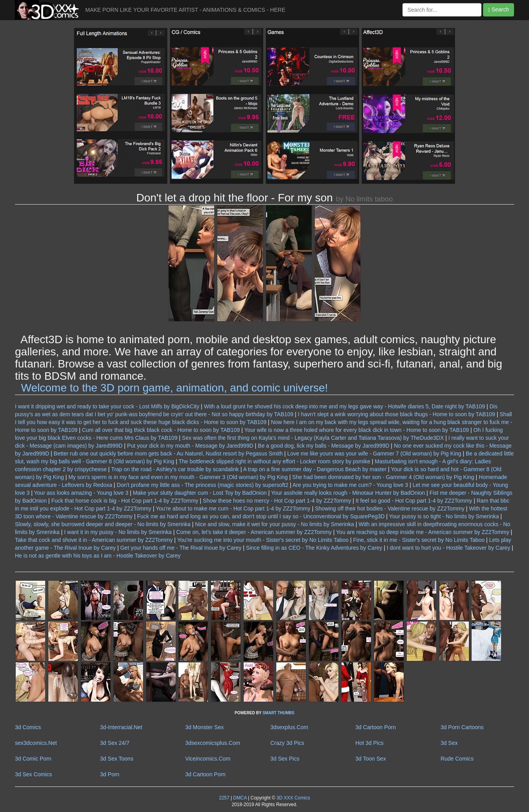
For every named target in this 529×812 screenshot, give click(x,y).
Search (499, 10)
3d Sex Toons (117, 759)
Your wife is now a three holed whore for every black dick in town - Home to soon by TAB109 (356, 430)
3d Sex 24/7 (115, 743)
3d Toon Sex (371, 759)
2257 (224, 798)
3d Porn (110, 774)
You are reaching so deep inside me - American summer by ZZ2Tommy (423, 532)
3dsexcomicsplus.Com (213, 743)
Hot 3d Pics (369, 743)
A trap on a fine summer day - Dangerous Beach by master (315, 469)
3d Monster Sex (204, 727)
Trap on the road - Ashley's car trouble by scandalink (175, 469)
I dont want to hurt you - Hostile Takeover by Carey (448, 548)
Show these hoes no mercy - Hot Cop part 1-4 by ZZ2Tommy (277, 501)
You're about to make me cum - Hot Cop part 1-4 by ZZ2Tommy (233, 508)
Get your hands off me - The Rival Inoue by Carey (181, 548)
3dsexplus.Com (289, 727)
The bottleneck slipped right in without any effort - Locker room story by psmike (275, 461)
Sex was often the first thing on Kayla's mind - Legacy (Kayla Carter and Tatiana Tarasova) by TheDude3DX (313, 438)
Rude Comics (457, 759)
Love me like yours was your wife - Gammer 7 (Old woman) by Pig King (374, 454)
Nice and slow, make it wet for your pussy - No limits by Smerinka (275, 524)
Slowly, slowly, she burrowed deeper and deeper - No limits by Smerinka (103, 524)
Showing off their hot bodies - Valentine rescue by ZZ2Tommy (390, 508)
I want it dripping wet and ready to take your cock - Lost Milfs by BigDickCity (107, 406)
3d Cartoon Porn (376, 727)
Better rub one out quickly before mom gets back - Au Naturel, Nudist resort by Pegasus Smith (168, 454)
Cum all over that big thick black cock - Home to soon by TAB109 (161, 430)
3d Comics (28, 727)
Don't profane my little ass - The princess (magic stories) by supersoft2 (203, 485)
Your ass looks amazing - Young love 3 (81, 493)
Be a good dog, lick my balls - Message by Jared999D (324, 446)
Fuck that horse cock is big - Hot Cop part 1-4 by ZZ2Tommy (125, 501)
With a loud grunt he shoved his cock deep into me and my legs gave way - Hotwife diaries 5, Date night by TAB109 (344, 406)
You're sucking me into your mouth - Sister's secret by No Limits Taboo (263, 540)
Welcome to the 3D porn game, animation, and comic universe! (175, 388)
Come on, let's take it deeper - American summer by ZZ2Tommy (254, 532)
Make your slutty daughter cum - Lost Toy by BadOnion (200, 493)
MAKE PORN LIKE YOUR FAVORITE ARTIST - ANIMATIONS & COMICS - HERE (185, 10)
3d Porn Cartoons (462, 727)
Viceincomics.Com (208, 759)
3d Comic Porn (33, 759)
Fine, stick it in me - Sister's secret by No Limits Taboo (419, 540)
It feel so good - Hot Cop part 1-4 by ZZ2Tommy (414, 501)
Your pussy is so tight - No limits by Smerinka (444, 516)
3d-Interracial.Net (121, 727)
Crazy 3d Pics (287, 743)
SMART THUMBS (278, 713)
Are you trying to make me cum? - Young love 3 (350, 485)
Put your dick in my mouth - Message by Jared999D (190, 446)
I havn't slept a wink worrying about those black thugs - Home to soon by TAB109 (397, 414)
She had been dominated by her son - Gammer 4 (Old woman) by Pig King (383, 477)
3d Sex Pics (285, 759)
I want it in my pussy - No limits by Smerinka (118, 532)
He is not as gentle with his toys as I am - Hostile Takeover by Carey (98, 556)
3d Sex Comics (33, 774)
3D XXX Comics (293, 798)
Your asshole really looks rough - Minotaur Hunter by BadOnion (348, 493)
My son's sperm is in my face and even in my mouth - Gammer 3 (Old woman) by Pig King (178, 477)
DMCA (240, 798)
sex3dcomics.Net (36, 743)
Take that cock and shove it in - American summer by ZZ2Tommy (94, 540)
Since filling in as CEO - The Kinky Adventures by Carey (314, 548)
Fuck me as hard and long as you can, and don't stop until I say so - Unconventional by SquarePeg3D (261, 516)
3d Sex (449, 743)
